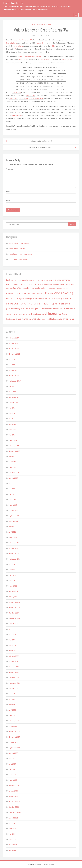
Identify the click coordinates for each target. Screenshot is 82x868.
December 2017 (14, 376)
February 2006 (14, 850)
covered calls (18, 46)
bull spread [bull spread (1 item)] (48, 280)
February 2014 (14, 446)
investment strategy (34, 57)
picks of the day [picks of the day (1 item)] (26, 299)
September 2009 (15, 618)
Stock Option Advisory (17, 249)
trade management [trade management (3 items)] (25, 319)
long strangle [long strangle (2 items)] (34, 288)
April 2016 (12, 413)
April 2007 (12, 775)
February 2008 (14, 721)
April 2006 (12, 839)
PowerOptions (12, 43)
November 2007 (14, 737)
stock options (40, 43)
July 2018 (12, 359)
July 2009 (12, 629)
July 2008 (12, 694)
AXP (14, 49)
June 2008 (12, 699)
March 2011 (13, 537)
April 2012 (12, 500)
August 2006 (13, 818)
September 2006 (15, 812)
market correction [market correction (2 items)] (48, 288)
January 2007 (13, 791)
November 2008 (14, 672)
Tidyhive (51, 864)
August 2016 (13, 403)
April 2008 (12, 710)
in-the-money (17, 115)
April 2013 (12, 462)
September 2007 (15, 748)
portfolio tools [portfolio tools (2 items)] (47, 304)
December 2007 (14, 732)
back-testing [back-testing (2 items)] (27, 280)
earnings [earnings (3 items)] (66, 280)
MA (54, 46)
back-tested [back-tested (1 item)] (18, 280)
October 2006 (14, 807)
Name (9, 191)
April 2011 (12, 532)
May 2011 (12, 527)
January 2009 (13, 661)
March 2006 (13, 845)
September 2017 (15, 381)
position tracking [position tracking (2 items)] (13, 309)
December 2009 (14, 602)
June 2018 (12, 365)
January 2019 (13, 343)
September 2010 (15, 559)
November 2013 (14, 451)
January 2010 (13, 597)
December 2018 (14, 349)
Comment (10, 169)
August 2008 (13, 688)
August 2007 (13, 753)
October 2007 (14, 742)
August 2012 (13, 478)
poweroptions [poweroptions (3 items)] (28, 308)
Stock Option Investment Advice (20, 254)
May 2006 (12, 834)
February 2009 (14, 656)
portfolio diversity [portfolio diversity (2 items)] (55, 298)
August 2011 (13, 521)
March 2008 (13, 715)
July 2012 (12, 483)
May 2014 (12, 435)
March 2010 (13, 586)
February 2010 (14, 591)
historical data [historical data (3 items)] (34, 284)
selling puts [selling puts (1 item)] (15, 314)
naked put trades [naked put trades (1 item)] (37, 294)
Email (9, 200)
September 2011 (15, 516)
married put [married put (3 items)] (12, 293)
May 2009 (12, 640)
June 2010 (12, 570)
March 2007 (13, 780)
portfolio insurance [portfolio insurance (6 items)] (27, 303)
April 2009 (12, 645)
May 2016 (12, 408)
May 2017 (12, 386)
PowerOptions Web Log (13, 3)
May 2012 (12, 494)
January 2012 (13, 510)
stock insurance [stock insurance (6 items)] (51, 313)
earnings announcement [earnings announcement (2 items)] (16, 284)
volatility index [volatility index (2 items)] (52, 319)
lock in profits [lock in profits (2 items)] (15, 288)
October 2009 (14, 613)
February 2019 (14, 338)
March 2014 (13, 440)
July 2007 (12, 758)
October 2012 (14, 473)
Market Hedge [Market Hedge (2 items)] (62, 288)
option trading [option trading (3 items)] (14, 298)
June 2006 (12, 829)
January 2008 (13, 726)
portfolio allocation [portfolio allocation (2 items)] (38, 298)
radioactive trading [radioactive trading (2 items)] (52, 309)
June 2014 (12, 430)
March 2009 (13, 651)
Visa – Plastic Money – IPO (24, 40)
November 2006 (14, 802)
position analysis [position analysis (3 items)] (62, 304)
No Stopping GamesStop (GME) (41, 141)
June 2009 (12, 634)
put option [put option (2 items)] (40, 309)
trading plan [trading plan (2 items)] (40, 319)
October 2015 (14, 419)
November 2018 (14, 354)
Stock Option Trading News (41, 25)
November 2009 (14, 607)
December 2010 (14, 553)
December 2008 (14, 667)
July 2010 (12, 564)
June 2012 (12, 489)
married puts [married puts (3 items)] (25, 293)
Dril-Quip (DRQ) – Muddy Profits (41, 147)
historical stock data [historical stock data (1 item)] (47, 284)
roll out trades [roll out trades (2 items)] (67, 309)
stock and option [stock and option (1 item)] (23, 314)
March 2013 (13, 467)
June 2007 (12, 764)
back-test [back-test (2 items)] (10, 280)
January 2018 (13, 370)
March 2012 (13, 505)
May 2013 (12, 456)
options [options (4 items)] (46, 293)
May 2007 (12, 769)
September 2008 (15, 683)
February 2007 (14, 785)
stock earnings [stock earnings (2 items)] (34, 314)
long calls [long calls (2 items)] (25, 288)
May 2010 (12, 575)
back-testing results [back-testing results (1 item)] (38, 280)
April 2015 (12, 424)
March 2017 (13, 392)
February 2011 (14, 543)
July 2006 (12, 823)
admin (48, 35)
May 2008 (12, 705)
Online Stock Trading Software (20, 243)
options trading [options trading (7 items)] (62, 293)
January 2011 (13, 548)
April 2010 (12, 580)
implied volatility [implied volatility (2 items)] (60, 284)
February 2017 (14, 397)
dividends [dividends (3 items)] (56, 280)
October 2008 (14, 678)
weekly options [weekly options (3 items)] (66, 319)
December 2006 (14, 796)
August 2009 (13, 624)
